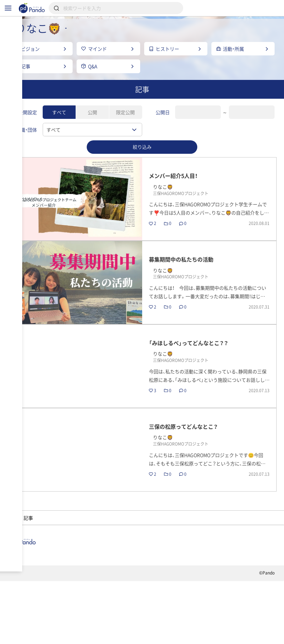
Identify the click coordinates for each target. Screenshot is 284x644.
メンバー (106, 560)
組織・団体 (52, 603)
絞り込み (142, 167)
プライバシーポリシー (66, 636)
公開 (92, 133)
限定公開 (125, 133)
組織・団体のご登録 (31, 612)
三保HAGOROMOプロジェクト (46, 560)
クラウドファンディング (149, 603)
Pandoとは (208, 603)
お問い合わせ (118, 636)
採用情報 (93, 603)
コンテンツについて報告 (172, 636)
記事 (15, 603)
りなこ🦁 (144, 560)
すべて (59, 133)
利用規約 (18, 636)
